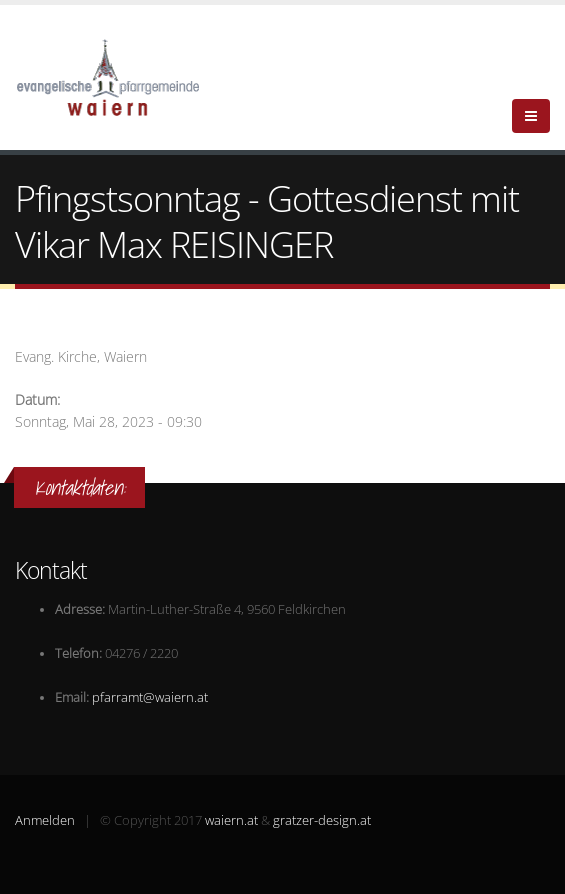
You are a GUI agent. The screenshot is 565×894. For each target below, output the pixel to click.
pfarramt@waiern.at (150, 697)
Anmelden (45, 820)
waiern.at (231, 820)
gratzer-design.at (322, 820)
